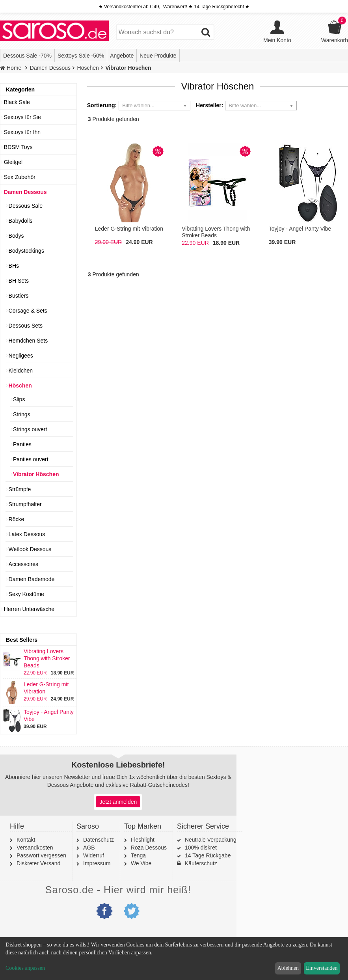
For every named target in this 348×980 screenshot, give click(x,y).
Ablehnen (288, 968)
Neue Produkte (158, 56)
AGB (86, 848)
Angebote (122, 56)
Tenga (135, 855)
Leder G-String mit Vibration (36, 688)
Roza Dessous (145, 848)
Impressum (93, 863)
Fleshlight (139, 840)
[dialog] (174, 959)
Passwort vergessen (38, 855)
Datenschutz (95, 840)
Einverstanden (322, 968)
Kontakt (22, 840)
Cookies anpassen (25, 968)
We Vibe (138, 863)
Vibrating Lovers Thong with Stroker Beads (37, 658)
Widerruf (90, 855)
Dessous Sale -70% (27, 56)
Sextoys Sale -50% (81, 56)
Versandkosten (32, 848)
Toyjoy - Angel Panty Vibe (38, 715)
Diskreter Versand (35, 863)
